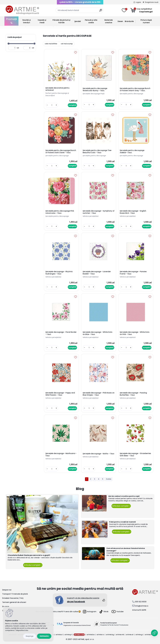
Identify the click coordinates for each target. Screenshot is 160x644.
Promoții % (11, 21)
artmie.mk (120, 635)
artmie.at (130, 635)
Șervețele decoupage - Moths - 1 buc (98, 454)
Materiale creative (109, 21)
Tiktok (104, 612)
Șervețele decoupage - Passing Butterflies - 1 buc (133, 394)
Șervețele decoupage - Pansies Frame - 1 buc (133, 273)
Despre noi (7, 590)
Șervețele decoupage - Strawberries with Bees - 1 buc (135, 455)
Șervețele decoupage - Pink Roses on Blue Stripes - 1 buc (99, 394)
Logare (138, 2)
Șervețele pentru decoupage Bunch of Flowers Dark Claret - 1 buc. (61, 151)
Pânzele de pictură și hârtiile (61, 21)
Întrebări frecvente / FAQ (13, 598)
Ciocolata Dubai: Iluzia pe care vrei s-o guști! (29, 555)
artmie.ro (100, 635)
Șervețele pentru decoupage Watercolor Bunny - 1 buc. (95, 89)
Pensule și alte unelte (91, 21)
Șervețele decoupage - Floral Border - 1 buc (61, 333)
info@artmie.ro (142, 606)
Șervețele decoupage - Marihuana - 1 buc (61, 455)
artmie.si (59, 635)
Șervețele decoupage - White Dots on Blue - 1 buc (97, 333)
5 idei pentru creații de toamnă (122, 522)
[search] (101, 11)
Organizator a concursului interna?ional (77, 625)
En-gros (6, 606)
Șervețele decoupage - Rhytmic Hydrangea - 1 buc (59, 273)
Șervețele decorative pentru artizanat (57, 89)
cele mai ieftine (51, 44)
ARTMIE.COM (79, 635)
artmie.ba (91, 635)
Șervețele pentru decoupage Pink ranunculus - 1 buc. (60, 212)
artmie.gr (139, 635)
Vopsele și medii (42, 21)
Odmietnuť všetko (30, 636)
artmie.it (148, 635)
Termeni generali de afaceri (14, 602)
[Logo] (22, 10)
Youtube (118, 612)
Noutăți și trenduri (27, 21)
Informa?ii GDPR (139, 610)
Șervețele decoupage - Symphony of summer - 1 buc (98, 212)
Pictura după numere (146, 21)
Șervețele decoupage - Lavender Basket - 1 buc (97, 273)
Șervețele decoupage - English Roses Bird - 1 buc (133, 212)
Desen (120, 21)
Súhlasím (44, 636)
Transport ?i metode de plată (15, 594)
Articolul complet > (33, 565)
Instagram (90, 612)
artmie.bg (110, 635)
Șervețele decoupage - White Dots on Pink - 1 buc (135, 333)
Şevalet (78, 21)
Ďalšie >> (109, 479)
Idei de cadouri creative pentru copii (124, 496)
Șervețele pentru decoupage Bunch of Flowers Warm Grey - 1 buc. (135, 89)
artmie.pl (68, 635)
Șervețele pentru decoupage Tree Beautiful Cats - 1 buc (97, 151)
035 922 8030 (141, 602)
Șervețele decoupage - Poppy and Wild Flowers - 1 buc (60, 394)
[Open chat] (154, 633)
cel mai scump (67, 44)
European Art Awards (71, 623)
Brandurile (129, 21)
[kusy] (52, 105)
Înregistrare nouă (152, 2)
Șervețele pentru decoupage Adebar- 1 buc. (132, 151)
